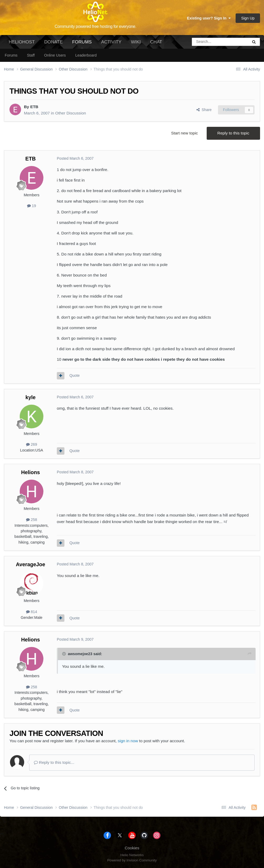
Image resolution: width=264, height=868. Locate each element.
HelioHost (22, 42)
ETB (34, 107)
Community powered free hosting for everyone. (96, 26)
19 (32, 206)
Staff (31, 55)
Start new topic (185, 133)
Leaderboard (86, 55)
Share (204, 110)
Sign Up (248, 18)
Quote (75, 375)
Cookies (132, 848)
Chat (156, 42)
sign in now (128, 741)
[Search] (207, 42)
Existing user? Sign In (209, 18)
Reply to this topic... (54, 762)
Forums (82, 44)
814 (32, 612)
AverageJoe (30, 564)
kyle (31, 397)
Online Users (55, 55)
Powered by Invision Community (132, 860)
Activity (111, 42)
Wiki (136, 42)
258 (32, 520)
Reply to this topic (233, 133)
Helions (30, 472)
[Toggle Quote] (64, 654)
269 (32, 444)
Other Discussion (71, 113)
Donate (53, 42)
